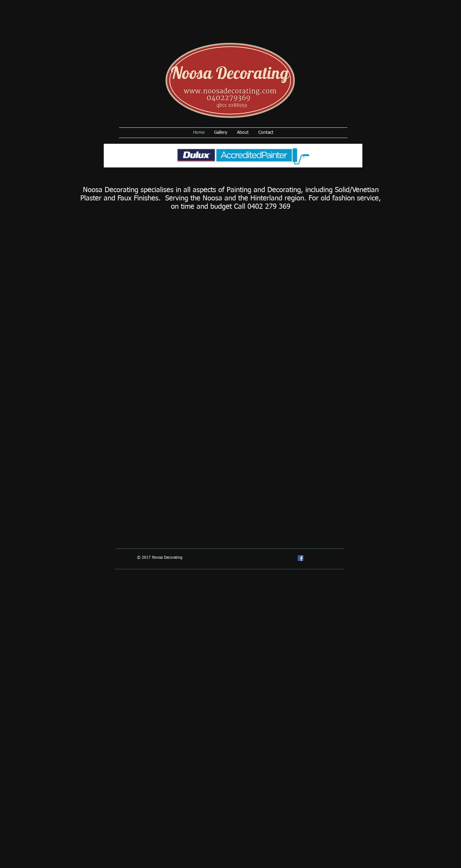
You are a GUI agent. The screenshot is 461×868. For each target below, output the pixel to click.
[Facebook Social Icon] (301, 558)
